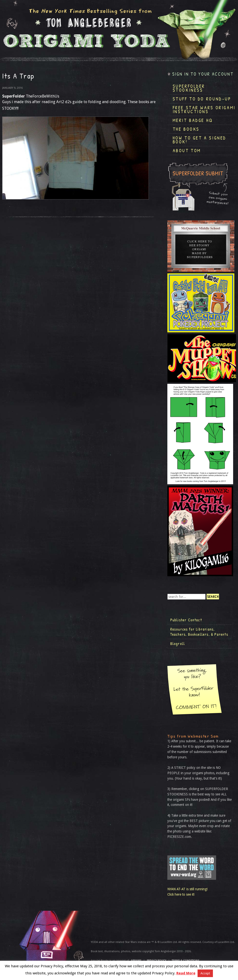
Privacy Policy (157, 961)
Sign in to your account (203, 74)
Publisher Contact (186, 620)
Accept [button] (205, 973)
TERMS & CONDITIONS (186, 961)
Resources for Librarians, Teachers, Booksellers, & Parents (199, 632)
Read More (186, 973)
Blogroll (178, 643)
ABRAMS (136, 961)
